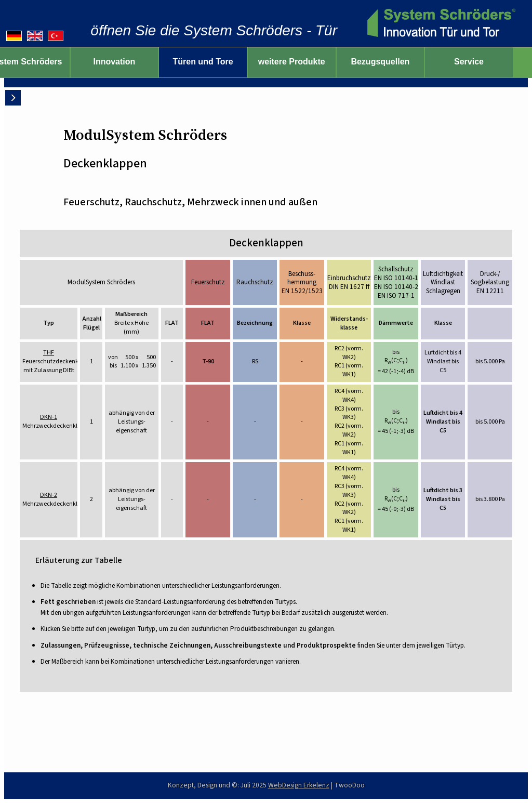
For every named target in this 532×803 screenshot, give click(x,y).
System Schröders (44, 62)
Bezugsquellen (399, 62)
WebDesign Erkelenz (299, 785)
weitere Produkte (310, 62)
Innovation (133, 62)
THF (49, 353)
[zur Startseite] (440, 23)
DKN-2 (49, 495)
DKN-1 (49, 417)
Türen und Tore (222, 62)
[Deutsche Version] (14, 36)
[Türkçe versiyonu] (56, 36)
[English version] (35, 36)
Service (488, 62)
